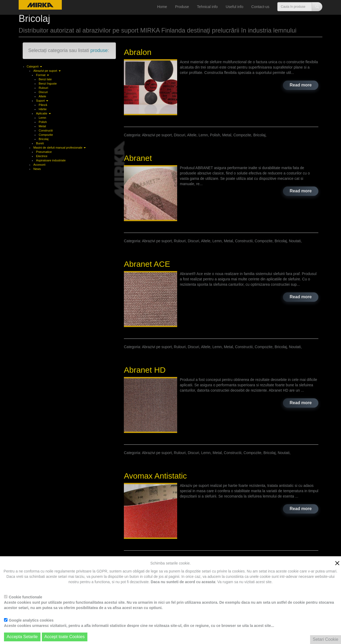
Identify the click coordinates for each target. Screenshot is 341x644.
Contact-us (260, 7)
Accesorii (39, 165)
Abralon (138, 52)
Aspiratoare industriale (51, 160)
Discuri (43, 92)
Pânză (43, 105)
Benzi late (45, 79)
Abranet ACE (147, 264)
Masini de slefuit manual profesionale (60, 148)
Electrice (42, 156)
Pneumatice (44, 152)
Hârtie (43, 109)
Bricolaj (44, 139)
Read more (301, 85)
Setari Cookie (326, 639)
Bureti (40, 143)
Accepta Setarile (22, 637)
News (37, 169)
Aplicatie (43, 113)
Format (42, 75)
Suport (42, 101)
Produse (182, 7)
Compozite (46, 135)
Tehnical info (207, 7)
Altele (42, 96)
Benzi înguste (48, 84)
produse (99, 50)
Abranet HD (145, 370)
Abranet (138, 158)
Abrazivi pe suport (47, 71)
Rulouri (43, 88)
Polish (43, 122)
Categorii (34, 66)
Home (162, 7)
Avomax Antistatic (155, 476)
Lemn (42, 118)
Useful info (234, 7)
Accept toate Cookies (65, 637)
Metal (42, 126)
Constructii (46, 130)
